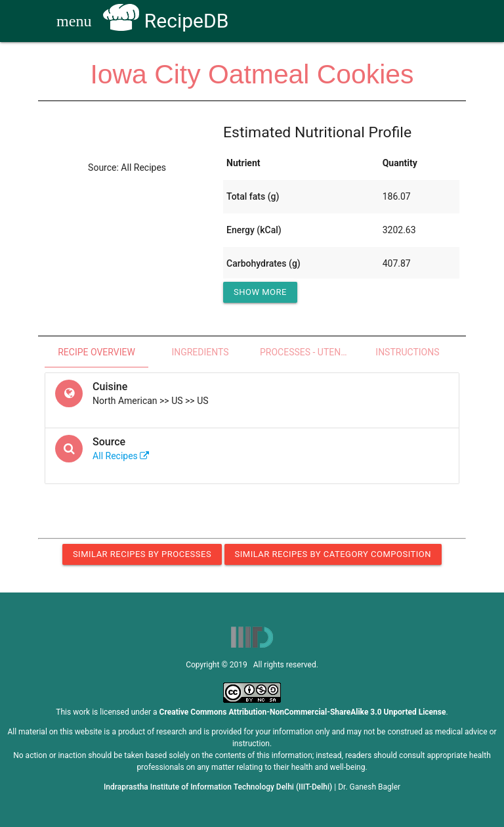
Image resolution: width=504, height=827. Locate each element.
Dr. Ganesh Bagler (369, 787)
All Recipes (121, 456)
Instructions (407, 352)
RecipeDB (166, 21)
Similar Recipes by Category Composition (333, 554)
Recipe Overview (96, 352)
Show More (260, 292)
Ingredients (200, 352)
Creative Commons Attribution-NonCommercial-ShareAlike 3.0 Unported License (303, 712)
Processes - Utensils (308, 352)
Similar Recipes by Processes (142, 554)
